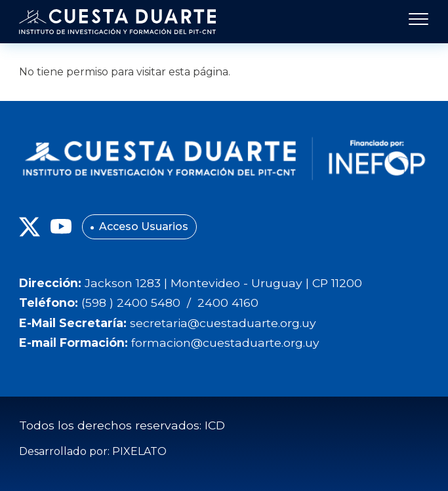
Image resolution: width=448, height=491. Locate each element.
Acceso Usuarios (144, 226)
